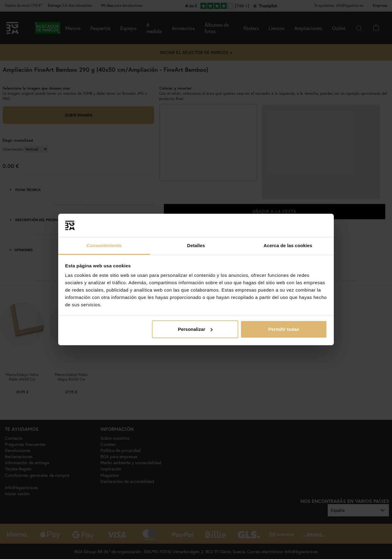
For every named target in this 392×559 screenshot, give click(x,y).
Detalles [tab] (196, 245)
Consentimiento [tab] (104, 245)
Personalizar (195, 329)
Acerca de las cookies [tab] (288, 245)
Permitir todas (284, 329)
